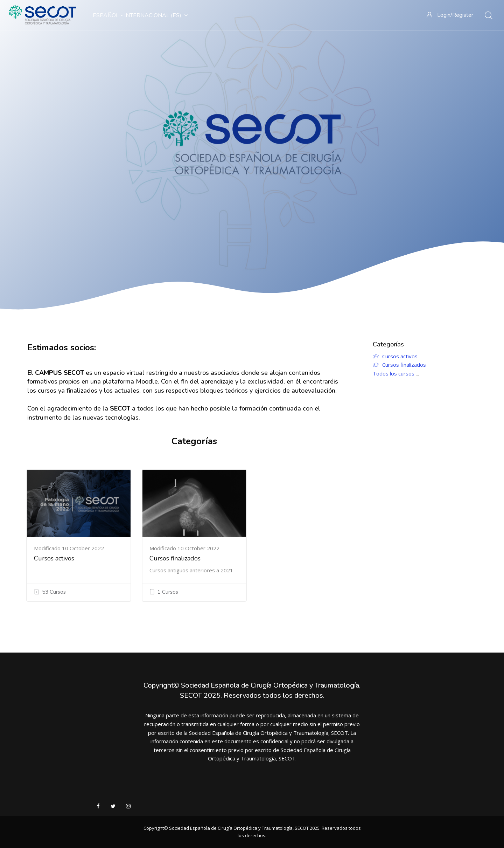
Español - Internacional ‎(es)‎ (140, 15)
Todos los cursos (394, 373)
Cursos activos (54, 558)
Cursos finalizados (175, 558)
